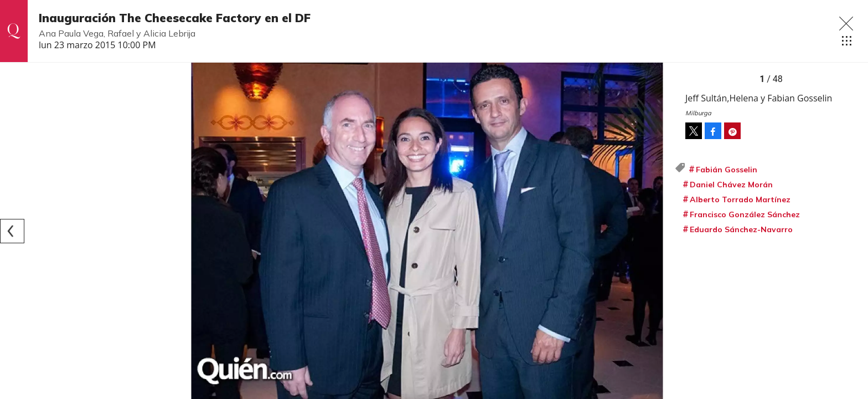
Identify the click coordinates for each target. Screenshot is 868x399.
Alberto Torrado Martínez (740, 199)
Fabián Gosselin (727, 170)
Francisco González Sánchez (745, 214)
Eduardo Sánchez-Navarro (741, 229)
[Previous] (12, 231)
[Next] (662, 231)
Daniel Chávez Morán (731, 185)
